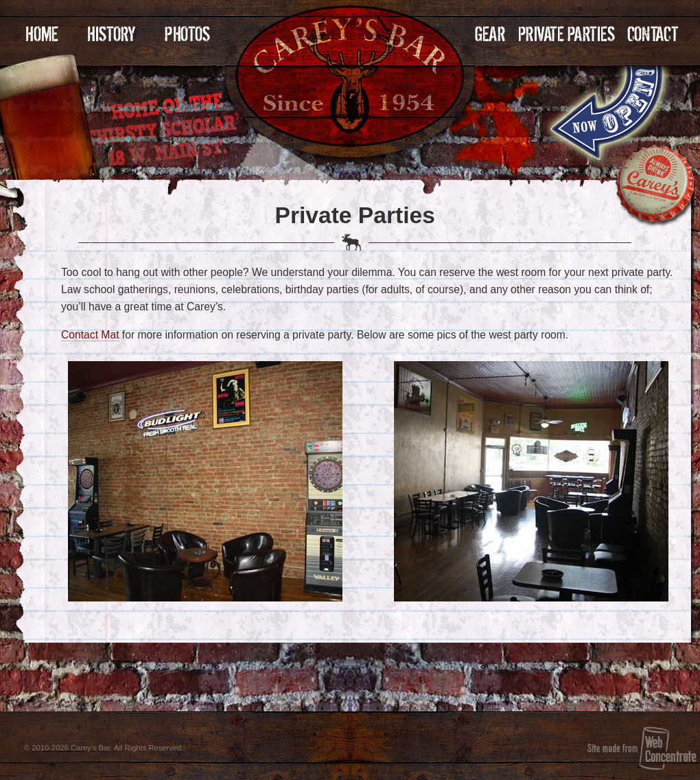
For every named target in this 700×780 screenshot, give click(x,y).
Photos (187, 34)
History (111, 34)
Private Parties (567, 34)
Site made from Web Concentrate (642, 748)
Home (42, 34)
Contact (653, 34)
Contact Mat (90, 335)
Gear (491, 34)
